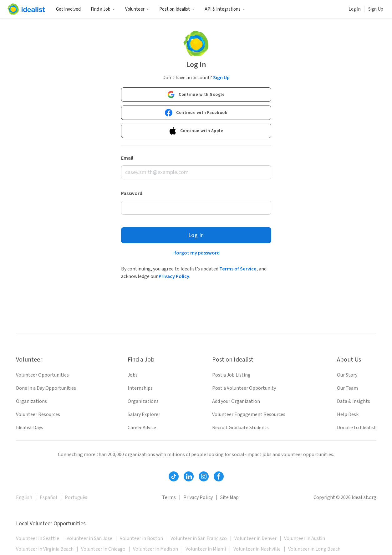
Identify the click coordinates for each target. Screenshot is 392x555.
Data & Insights (354, 401)
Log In (355, 9)
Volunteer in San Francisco (199, 538)
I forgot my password (196, 253)
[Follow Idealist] (174, 476)
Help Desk (348, 414)
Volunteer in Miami (206, 549)
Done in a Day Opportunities (46, 388)
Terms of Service (238, 269)
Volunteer (137, 9)
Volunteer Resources (38, 414)
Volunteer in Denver (255, 538)
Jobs (133, 375)
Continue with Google (196, 95)
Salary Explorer (144, 414)
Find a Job (103, 9)
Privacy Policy (174, 276)
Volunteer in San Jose (89, 538)
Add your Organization (236, 401)
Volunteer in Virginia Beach (45, 549)
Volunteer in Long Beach (314, 549)
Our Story (347, 375)
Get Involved (68, 9)
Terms (169, 497)
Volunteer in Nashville (257, 549)
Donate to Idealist (356, 428)
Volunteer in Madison (155, 549)
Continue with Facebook (196, 113)
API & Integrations (225, 9)
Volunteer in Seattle (38, 538)
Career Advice (142, 428)
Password (132, 193)
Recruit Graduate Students (240, 428)
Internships (140, 388)
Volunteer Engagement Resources (249, 414)
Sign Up (376, 9)
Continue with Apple (196, 131)
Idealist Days (30, 428)
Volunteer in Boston (141, 538)
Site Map (229, 497)
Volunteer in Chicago (103, 549)
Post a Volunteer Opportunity (244, 388)
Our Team (347, 388)
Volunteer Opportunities (42, 375)
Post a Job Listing (231, 375)
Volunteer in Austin (305, 538)
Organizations (31, 401)
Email (127, 158)
